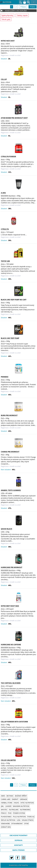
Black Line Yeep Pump (10, 338)
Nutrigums (14, 810)
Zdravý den (6, 827)
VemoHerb (5, 824)
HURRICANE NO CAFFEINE (11, 645)
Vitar (26, 824)
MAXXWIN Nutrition (8, 196)
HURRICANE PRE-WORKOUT (12, 567)
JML (2, 806)
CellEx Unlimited (8, 760)
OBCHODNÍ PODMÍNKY (19, 835)
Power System (19, 813)
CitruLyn (5, 229)
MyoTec (4, 810)
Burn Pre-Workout (9, 415)
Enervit (15, 799)
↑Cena (33, 7)
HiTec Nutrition (27, 803)
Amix (3, 44)
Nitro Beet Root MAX (10, 606)
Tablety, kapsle (22, 15)
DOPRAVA (19, 840)
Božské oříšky (21, 796)
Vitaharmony (17, 824)
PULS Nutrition (19, 817)
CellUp (4, 79)
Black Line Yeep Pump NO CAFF (14, 300)
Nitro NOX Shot (8, 41)
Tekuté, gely (6, 19)
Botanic (10, 796)
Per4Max (5, 377)
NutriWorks (25, 810)
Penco (4, 813)
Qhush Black (7, 529)
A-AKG (3, 193)
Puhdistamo (6, 817)
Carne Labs (6, 799)
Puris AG (31, 817)
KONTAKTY (18, 845)
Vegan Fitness (28, 820)
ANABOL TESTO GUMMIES (11, 490)
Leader (8, 806)
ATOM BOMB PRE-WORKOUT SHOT (14, 118)
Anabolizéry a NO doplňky (16, 11)
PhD (2, 418)
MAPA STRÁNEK (19, 850)
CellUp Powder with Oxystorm (14, 722)
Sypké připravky (7, 15)
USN (2, 121)
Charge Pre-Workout (10, 452)
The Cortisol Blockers (11, 683)
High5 (16, 803)
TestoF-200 (5, 261)
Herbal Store (7, 803)
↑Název (23, 7)
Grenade (24, 799)
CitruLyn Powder (8, 157)
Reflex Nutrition (8, 820)
